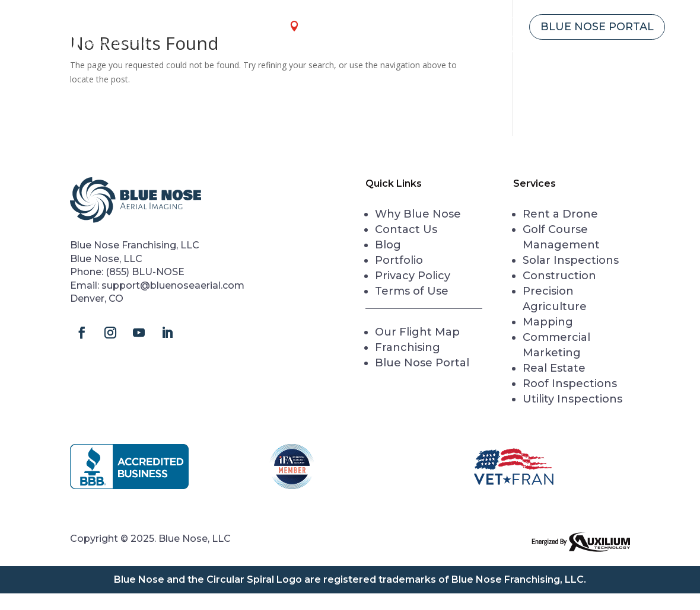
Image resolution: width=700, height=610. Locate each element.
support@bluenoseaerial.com (173, 285)
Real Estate (554, 368)
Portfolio (399, 260)
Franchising (467, 27)
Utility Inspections (572, 399)
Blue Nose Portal (597, 27)
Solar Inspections (571, 260)
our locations (349, 26)
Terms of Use (412, 291)
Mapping (548, 322)
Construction (559, 276)
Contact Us (632, 52)
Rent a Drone (422, 52)
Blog (388, 245)
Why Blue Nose (418, 214)
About (556, 52)
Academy (499, 52)
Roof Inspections (570, 384)
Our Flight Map (417, 332)
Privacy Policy (413, 276)
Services (335, 52)
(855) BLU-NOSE (145, 272)
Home (281, 52)
